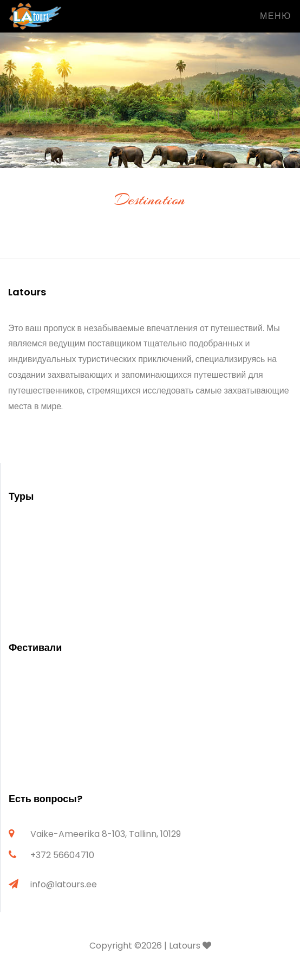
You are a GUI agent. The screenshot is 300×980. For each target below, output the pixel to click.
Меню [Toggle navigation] (276, 16)
